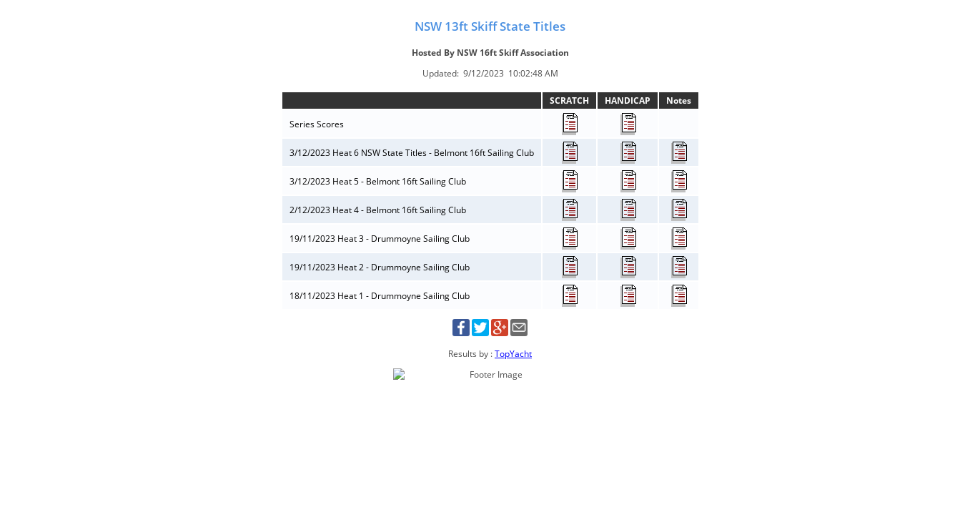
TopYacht (513, 354)
